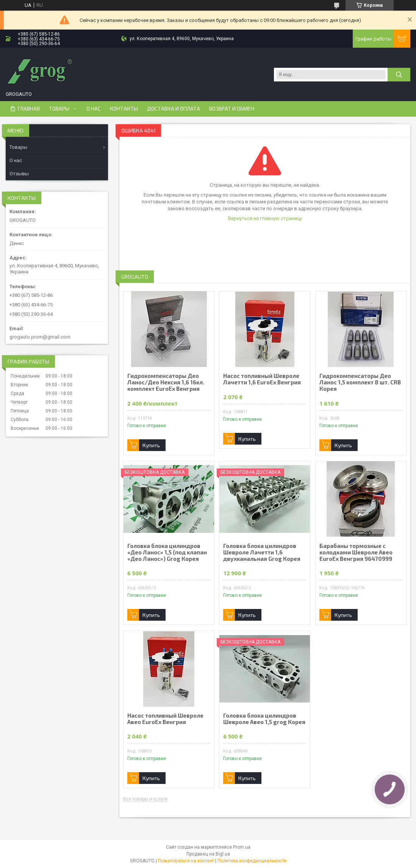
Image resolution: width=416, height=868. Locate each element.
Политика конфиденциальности (252, 861)
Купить (151, 445)
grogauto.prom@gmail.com (40, 337)
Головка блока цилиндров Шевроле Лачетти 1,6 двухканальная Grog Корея (262, 552)
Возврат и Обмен (232, 109)
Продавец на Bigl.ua (208, 854)
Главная (29, 109)
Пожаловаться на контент (186, 861)
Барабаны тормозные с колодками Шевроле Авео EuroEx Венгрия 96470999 (356, 552)
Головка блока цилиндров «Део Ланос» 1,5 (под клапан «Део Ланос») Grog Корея (167, 552)
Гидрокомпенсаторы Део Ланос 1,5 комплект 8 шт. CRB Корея (360, 382)
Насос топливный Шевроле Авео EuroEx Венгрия (165, 719)
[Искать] (399, 75)
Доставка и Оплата (174, 109)
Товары (59, 109)
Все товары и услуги (145, 799)
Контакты (124, 109)
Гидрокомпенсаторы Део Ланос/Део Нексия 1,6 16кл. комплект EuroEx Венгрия (166, 382)
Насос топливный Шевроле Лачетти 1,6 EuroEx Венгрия (262, 379)
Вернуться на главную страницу (265, 218)
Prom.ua (242, 847)
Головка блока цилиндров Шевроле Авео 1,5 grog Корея (264, 719)
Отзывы (19, 174)
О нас (94, 109)
